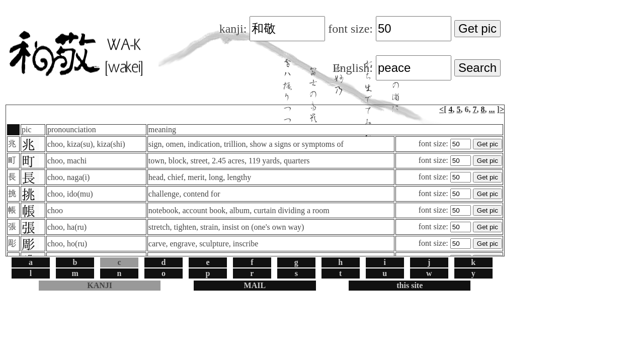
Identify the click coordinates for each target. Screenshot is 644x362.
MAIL (255, 285)
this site (410, 285)
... (492, 109)
